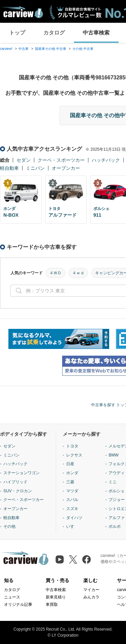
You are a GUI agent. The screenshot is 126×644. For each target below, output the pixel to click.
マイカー (91, 590)
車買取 (52, 604)
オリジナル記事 (18, 604)
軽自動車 (9, 168)
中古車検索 (96, 33)
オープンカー (66, 168)
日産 (70, 464)
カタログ (54, 33)
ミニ (113, 482)
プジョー (117, 500)
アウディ (117, 473)
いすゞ (72, 526)
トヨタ (72, 446)
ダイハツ (74, 518)
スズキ (72, 509)
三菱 (70, 482)
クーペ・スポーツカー (61, 160)
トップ (17, 33)
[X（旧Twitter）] (73, 559)
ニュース (12, 597)
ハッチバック (106, 160)
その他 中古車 (83, 49)
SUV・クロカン (18, 491)
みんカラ (91, 597)
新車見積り (56, 597)
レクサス (74, 455)
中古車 (24, 49)
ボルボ (115, 526)
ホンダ (72, 473)
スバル (72, 500)
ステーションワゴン (22, 473)
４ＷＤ (55, 273)
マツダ (72, 491)
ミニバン (35, 168)
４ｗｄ (78, 273)
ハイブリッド (15, 482)
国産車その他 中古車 (51, 49)
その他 (9, 526)
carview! (6, 49)
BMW (113, 455)
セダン (24, 160)
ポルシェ (117, 491)
